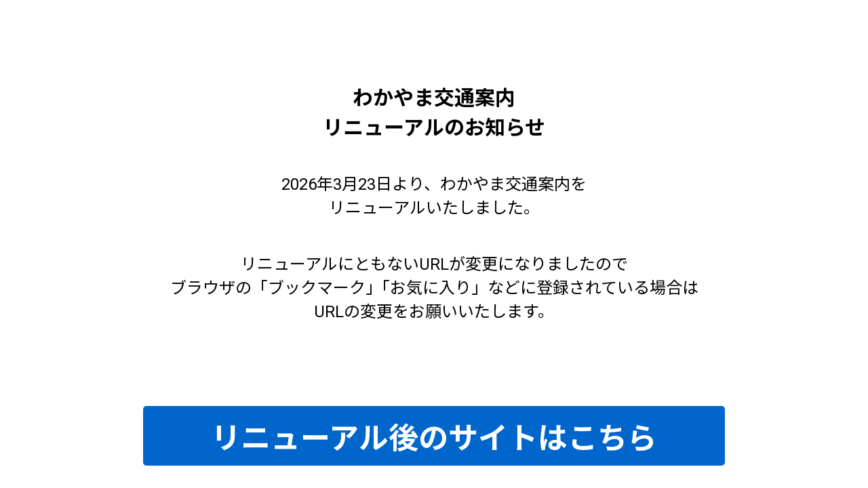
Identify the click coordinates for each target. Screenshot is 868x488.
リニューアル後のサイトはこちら (434, 439)
